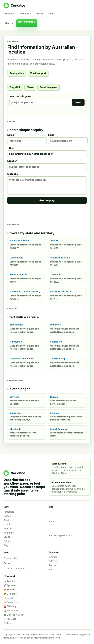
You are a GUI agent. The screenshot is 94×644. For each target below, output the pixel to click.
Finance (8, 529)
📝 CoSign (9, 598)
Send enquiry (47, 200)
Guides (7, 516)
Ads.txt (53, 570)
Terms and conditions (15, 569)
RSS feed (54, 561)
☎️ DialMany (10, 606)
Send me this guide (47, 100)
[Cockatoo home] (47, 5)
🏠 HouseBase (11, 611)
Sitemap (53, 557)
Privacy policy (11, 558)
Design (7, 537)
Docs (51, 14)
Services (8, 520)
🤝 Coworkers (11, 602)
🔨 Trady (8, 623)
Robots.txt (54, 565)
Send (78, 102)
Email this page (49, 87)
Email (67, 139)
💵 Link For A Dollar (14, 615)
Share (30, 87)
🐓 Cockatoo (10, 594)
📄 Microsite (10, 619)
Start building (27, 23)
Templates (25, 14)
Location (47, 165)
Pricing (40, 14)
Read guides (17, 73)
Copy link (15, 87)
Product (10, 14)
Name (27, 139)
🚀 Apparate (10, 585)
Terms (7, 563)
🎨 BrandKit (10, 590)
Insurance (9, 533)
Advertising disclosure (61, 536)
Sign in (9, 23)
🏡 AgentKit (10, 581)
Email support (38, 73)
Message (47, 184)
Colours (7, 541)
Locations (8, 524)
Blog (6, 545)
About (52, 522)
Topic (47, 152)
